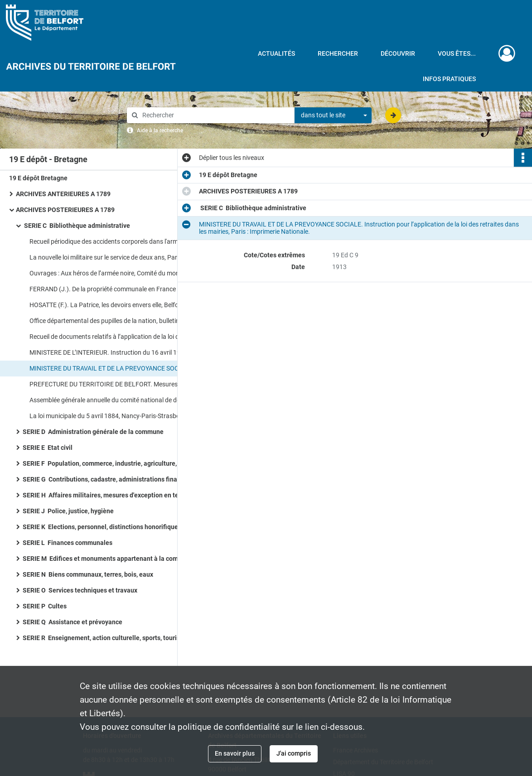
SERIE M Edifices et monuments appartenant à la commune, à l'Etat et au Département (113, 559)
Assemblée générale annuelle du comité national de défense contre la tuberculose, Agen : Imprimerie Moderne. (120, 400)
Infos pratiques (449, 79)
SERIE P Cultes (45, 606)
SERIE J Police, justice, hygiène (68, 511)
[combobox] (333, 116)
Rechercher (338, 53)
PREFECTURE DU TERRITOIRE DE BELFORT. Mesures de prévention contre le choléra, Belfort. (120, 384)
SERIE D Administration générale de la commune (93, 432)
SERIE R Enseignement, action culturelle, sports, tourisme (106, 638)
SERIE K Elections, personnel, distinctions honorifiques (102, 527)
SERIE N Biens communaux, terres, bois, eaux (88, 574)
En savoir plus (235, 753)
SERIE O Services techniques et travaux (80, 590)
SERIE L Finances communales (68, 543)
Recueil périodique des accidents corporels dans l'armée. (108, 241)
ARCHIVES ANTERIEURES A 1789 (63, 194)
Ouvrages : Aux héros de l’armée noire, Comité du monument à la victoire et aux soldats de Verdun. (120, 273)
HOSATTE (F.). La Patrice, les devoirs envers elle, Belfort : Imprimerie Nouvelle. (120, 305)
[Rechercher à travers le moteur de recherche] (215, 115)
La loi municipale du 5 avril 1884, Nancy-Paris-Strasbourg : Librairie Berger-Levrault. (120, 416)
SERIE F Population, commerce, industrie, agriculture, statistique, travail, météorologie (113, 463)
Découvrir (398, 53)
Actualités (276, 53)
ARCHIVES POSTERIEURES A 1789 (65, 210)
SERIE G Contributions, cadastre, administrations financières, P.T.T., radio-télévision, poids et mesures (113, 479)
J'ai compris (294, 753)
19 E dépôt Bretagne (38, 178)
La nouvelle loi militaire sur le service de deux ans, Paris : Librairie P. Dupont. (120, 257)
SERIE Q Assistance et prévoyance (73, 622)
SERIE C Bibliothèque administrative (76, 226)
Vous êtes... (457, 53)
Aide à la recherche (160, 130)
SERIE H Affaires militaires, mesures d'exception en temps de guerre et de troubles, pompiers (113, 495)
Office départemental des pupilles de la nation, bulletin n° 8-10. (116, 321)
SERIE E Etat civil (48, 448)
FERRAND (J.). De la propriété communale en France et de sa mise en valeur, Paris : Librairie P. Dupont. (120, 289)
